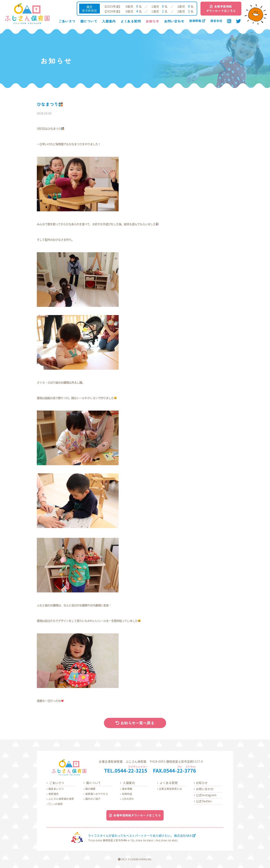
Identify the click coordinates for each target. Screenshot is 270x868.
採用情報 (197, 21)
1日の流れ (128, 799)
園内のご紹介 (93, 799)
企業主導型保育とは (170, 789)
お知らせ (152, 21)
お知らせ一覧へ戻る (135, 723)
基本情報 (127, 789)
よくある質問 (131, 21)
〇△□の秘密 (56, 804)
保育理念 (54, 794)
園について (89, 21)
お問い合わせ (174, 21)
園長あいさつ (56, 789)
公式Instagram (206, 795)
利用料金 (127, 794)
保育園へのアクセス (97, 794)
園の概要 (90, 789)
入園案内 (109, 21)
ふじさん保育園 (27, 14)
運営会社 (216, 21)
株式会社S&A (77, 837)
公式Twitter (204, 801)
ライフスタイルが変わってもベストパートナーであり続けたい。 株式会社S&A (142, 835)
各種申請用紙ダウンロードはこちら (221, 8)
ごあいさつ (67, 21)
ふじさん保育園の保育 (61, 799)
